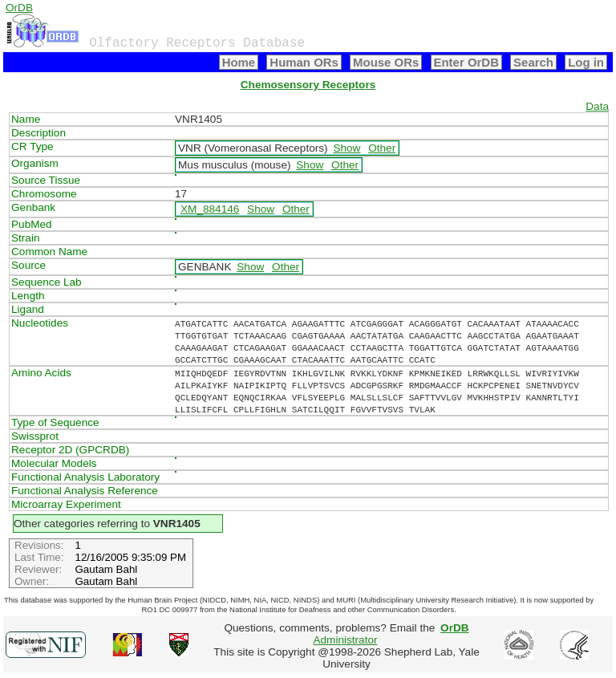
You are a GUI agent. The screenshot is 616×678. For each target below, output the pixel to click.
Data (597, 106)
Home (239, 62)
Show (346, 148)
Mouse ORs (386, 62)
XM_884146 (210, 209)
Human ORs (304, 62)
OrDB (19, 8)
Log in (586, 62)
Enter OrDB (466, 62)
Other (382, 148)
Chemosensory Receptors (308, 85)
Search (533, 62)
